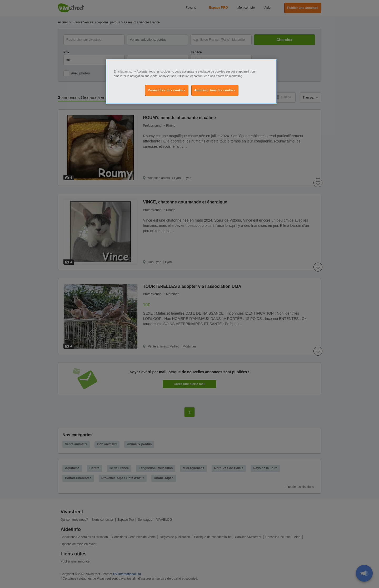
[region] (191, 81)
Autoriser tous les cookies (215, 90)
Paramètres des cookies (167, 90)
